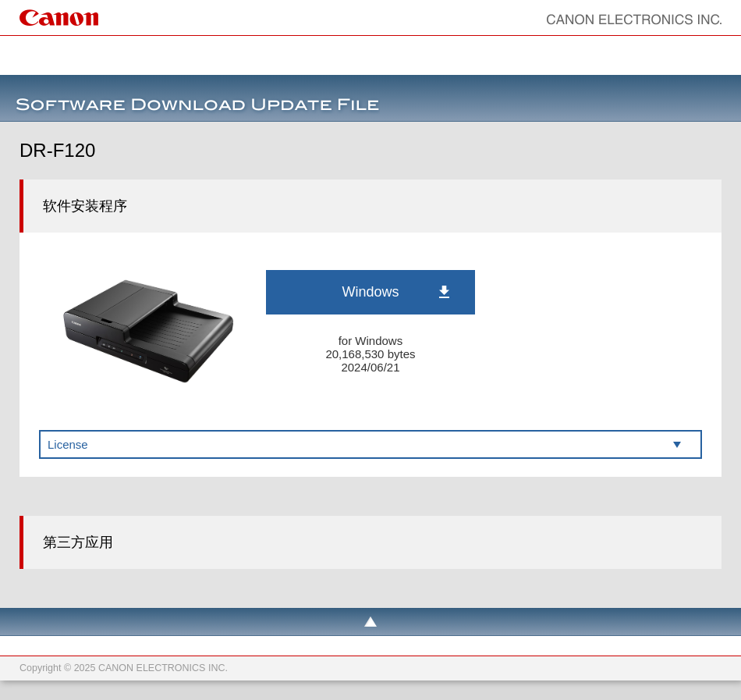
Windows (370, 292)
